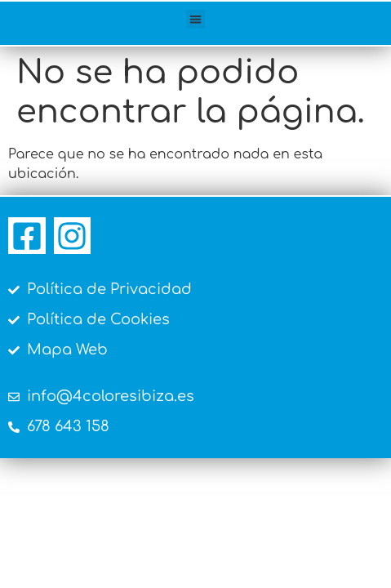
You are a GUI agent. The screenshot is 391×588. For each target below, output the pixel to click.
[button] (195, 19)
